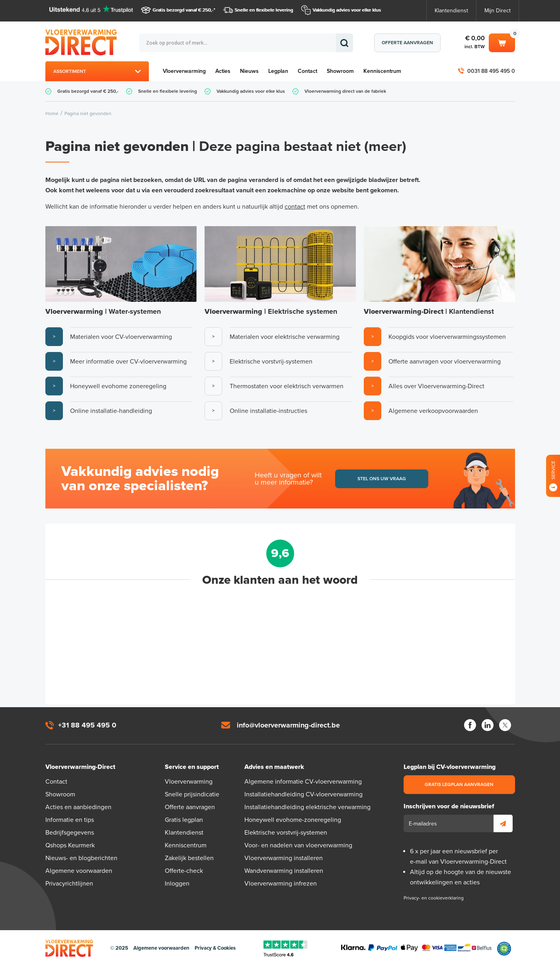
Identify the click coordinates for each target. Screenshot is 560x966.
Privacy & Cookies (215, 948)
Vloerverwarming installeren (284, 858)
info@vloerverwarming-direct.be (288, 725)
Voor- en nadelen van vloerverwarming (298, 845)
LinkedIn (488, 725)
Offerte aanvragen (407, 43)
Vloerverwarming (184, 71)
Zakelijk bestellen (189, 858)
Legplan (278, 71)
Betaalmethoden (416, 948)
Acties (223, 71)
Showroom (340, 71)
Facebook (470, 725)
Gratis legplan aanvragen (459, 784)
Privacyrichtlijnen (69, 884)
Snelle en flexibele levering (264, 10)
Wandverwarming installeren (284, 871)
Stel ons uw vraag (382, 479)
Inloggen (177, 884)
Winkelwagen (502, 42)
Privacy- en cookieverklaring (434, 898)
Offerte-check (184, 871)
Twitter (505, 725)
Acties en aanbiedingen (78, 807)
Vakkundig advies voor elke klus (347, 10)
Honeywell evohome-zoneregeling (293, 820)
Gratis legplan (184, 820)
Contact (307, 71)
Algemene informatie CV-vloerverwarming (303, 782)
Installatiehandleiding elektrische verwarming (307, 807)
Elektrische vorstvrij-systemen (286, 833)
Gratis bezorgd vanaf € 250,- (183, 10)
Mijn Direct (498, 11)
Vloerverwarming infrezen (281, 884)
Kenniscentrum (382, 71)
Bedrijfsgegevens (70, 833)
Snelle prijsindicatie (192, 794)
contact (295, 207)
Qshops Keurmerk (70, 845)
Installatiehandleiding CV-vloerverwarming (303, 794)
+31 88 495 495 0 (87, 725)
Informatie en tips (70, 820)
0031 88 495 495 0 (491, 71)
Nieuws (249, 71)
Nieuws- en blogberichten (81, 858)
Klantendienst (451, 11)
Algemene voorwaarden (79, 871)
